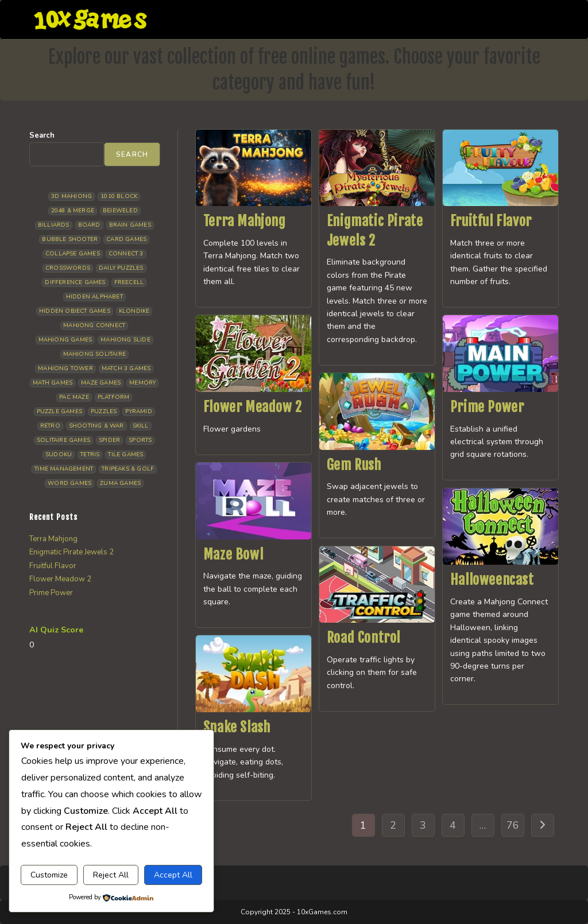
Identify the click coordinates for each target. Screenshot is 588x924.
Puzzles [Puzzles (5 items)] (104, 411)
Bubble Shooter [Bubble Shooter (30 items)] (70, 239)
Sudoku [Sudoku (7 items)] (59, 455)
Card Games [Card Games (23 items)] (126, 239)
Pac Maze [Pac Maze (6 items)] (74, 397)
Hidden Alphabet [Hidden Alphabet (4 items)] (94, 297)
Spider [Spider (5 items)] (109, 440)
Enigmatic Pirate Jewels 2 (71, 552)
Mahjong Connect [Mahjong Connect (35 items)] (94, 325)
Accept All (173, 875)
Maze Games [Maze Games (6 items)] (101, 383)
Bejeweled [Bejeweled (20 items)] (120, 211)
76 (513, 825)
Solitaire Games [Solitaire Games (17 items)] (63, 440)
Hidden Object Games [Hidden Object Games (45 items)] (75, 311)
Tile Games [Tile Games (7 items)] (125, 455)
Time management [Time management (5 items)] (64, 469)
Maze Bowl (233, 554)
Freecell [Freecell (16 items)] (129, 282)
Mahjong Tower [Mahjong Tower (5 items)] (65, 368)
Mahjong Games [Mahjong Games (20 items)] (65, 340)
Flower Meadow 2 (253, 407)
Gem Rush (354, 465)
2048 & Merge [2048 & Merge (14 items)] (73, 211)
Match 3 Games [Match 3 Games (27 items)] (126, 368)
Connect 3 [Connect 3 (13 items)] (126, 254)
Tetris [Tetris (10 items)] (90, 455)
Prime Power (487, 407)
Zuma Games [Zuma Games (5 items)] (120, 483)
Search (42, 135)
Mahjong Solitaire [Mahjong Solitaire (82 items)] (94, 354)
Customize (49, 875)
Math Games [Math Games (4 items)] (53, 383)
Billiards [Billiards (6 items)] (54, 225)
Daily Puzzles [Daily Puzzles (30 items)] (121, 268)
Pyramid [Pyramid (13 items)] (138, 411)
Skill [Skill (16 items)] (141, 426)
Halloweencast (492, 580)
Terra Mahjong (245, 221)
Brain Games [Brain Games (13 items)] (130, 225)
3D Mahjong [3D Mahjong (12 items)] (71, 196)
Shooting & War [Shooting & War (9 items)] (96, 426)
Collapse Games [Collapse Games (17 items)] (73, 254)
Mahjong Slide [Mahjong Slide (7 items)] (125, 340)
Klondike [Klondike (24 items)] (134, 311)
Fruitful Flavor (491, 221)
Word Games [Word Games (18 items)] (69, 483)
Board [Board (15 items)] (89, 225)
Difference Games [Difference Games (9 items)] (75, 282)
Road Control (363, 638)
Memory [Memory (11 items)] (142, 383)
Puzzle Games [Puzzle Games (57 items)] (59, 411)
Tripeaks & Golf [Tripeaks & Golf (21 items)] (128, 469)
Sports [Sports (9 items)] (140, 440)
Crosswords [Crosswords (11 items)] (68, 268)
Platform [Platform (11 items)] (114, 397)
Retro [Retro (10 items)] (50, 426)
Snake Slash (237, 727)
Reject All (111, 875)
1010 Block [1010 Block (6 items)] (119, 196)
